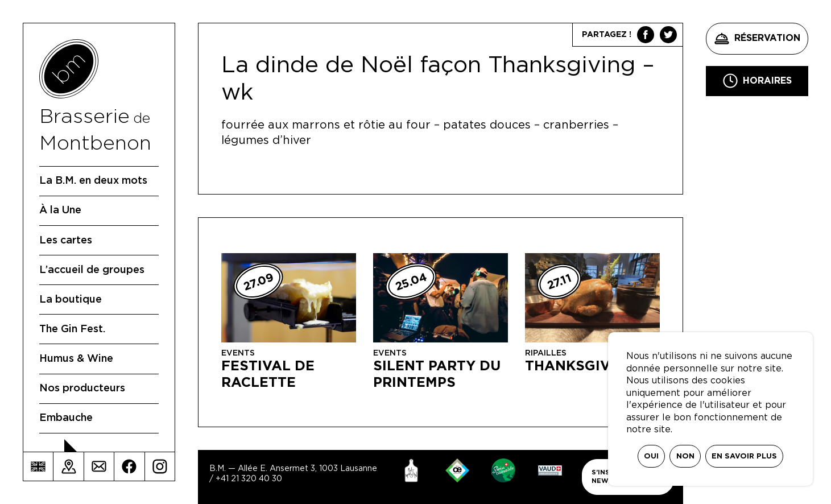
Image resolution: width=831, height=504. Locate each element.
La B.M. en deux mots (93, 181)
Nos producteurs (82, 389)
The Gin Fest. (72, 329)
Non (685, 457)
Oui (651, 457)
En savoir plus (744, 457)
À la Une (60, 210)
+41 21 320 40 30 (249, 479)
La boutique (71, 300)
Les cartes (66, 241)
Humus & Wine (76, 359)
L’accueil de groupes (92, 270)
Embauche (66, 418)
